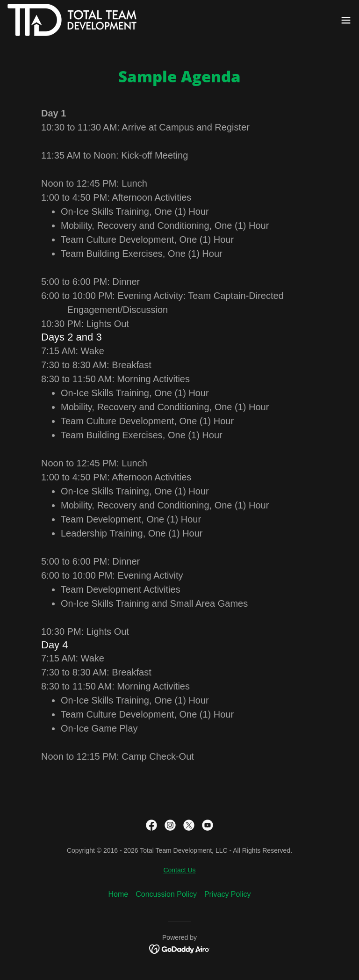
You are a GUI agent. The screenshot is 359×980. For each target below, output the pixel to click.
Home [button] (118, 894)
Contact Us (179, 870)
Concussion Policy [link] (166, 894)
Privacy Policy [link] (228, 894)
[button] (346, 20)
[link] (72, 20)
